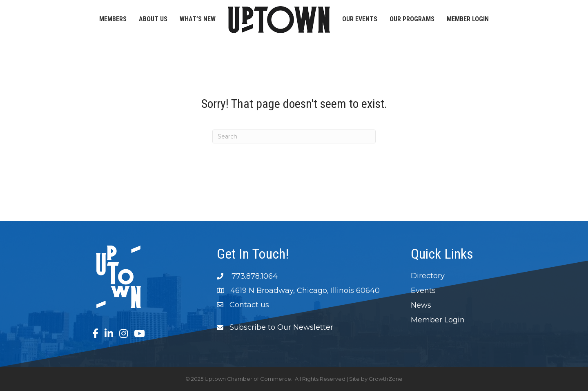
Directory (428, 276)
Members (113, 19)
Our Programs (412, 19)
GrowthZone (386, 379)
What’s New (198, 19)
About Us (153, 19)
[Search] (294, 136)
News (421, 305)
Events (423, 290)
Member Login (468, 19)
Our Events (360, 19)
